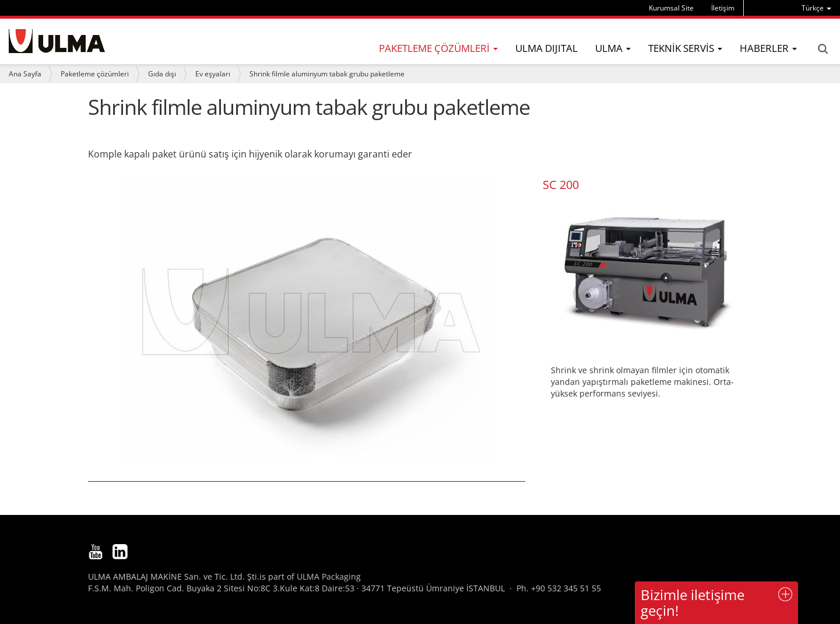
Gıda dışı (162, 74)
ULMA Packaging (329, 576)
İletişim (723, 8)
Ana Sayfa (25, 74)
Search (823, 49)
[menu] (816, 8)
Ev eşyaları (213, 74)
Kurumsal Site (671, 8)
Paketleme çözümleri (95, 74)
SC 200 (561, 185)
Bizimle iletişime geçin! (693, 602)
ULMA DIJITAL (546, 48)
